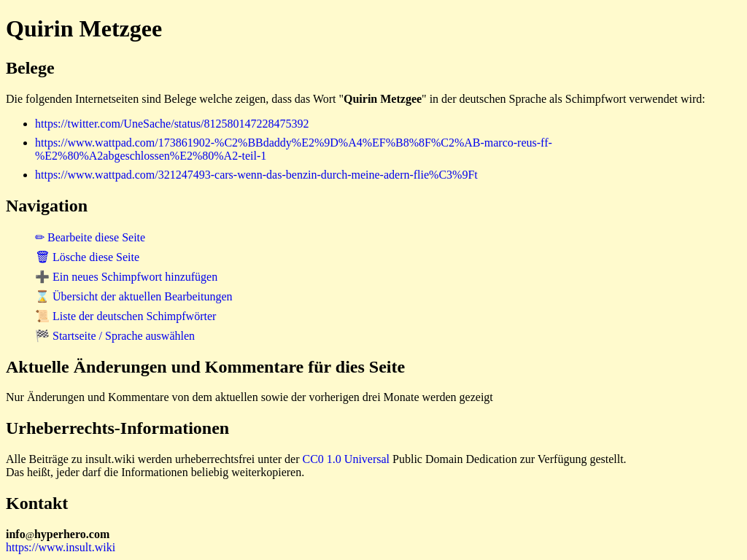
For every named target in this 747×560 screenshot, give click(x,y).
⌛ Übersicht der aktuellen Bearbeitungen (134, 296)
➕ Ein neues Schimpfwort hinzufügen (126, 277)
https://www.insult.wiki (61, 547)
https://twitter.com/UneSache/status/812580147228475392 (172, 124)
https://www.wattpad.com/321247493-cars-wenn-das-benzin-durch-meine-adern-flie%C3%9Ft (256, 175)
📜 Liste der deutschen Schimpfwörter (125, 316)
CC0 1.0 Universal (347, 459)
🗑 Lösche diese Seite (87, 257)
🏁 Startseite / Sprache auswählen (115, 336)
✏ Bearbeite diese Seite (90, 237)
